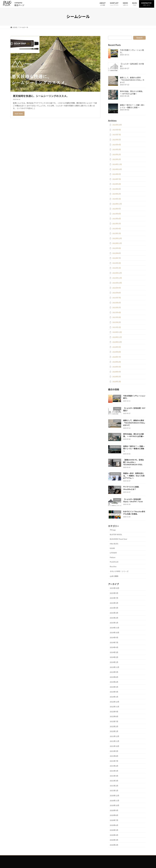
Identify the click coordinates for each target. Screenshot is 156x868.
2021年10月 (117, 283)
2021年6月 (117, 303)
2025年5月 (117, 140)
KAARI (112, 548)
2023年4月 (117, 229)
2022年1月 (117, 268)
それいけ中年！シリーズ (119, 571)
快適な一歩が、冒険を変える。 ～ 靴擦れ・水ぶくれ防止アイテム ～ (134, 476)
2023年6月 (117, 219)
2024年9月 (117, 174)
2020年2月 (117, 382)
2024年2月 (117, 194)
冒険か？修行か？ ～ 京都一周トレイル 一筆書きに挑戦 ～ (134, 449)
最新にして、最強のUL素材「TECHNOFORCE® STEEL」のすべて (132, 80)
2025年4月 (117, 145)
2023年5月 (117, 224)
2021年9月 (117, 288)
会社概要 (94, 857)
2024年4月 (117, 184)
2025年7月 (117, 135)
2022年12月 (117, 238)
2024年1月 (117, 199)
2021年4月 (117, 312)
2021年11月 (117, 278)
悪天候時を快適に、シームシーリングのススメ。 (41, 96)
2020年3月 (117, 377)
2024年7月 (117, 179)
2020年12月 (117, 332)
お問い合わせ (63, 857)
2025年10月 (117, 125)
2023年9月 (117, 209)
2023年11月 (117, 204)
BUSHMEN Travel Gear (118, 539)
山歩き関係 (114, 576)
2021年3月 (117, 317)
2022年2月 (117, 263)
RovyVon (113, 566)
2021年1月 (117, 327)
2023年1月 (117, 233)
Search (139, 38)
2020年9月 (117, 347)
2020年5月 (117, 367)
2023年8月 (117, 214)
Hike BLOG (114, 544)
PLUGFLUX (114, 562)
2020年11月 (117, 337)
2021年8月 (117, 293)
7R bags (113, 530)
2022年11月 (117, 243)
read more (19, 114)
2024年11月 (117, 164)
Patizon (113, 557)
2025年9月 (117, 130)
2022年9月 (117, 248)
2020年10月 (117, 342)
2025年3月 (117, 149)
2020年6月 (117, 362)
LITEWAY (113, 553)
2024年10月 (117, 169)
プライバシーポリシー (79, 857)
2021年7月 (117, 298)
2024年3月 (117, 189)
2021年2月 (117, 322)
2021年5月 (117, 307)
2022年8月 (117, 253)
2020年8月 (117, 352)
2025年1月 (117, 159)
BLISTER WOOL (116, 534)
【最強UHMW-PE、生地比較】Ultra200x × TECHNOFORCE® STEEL (134, 462)
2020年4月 (117, 372)
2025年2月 (117, 154)
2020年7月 (117, 357)
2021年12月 (117, 273)
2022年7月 (117, 258)
